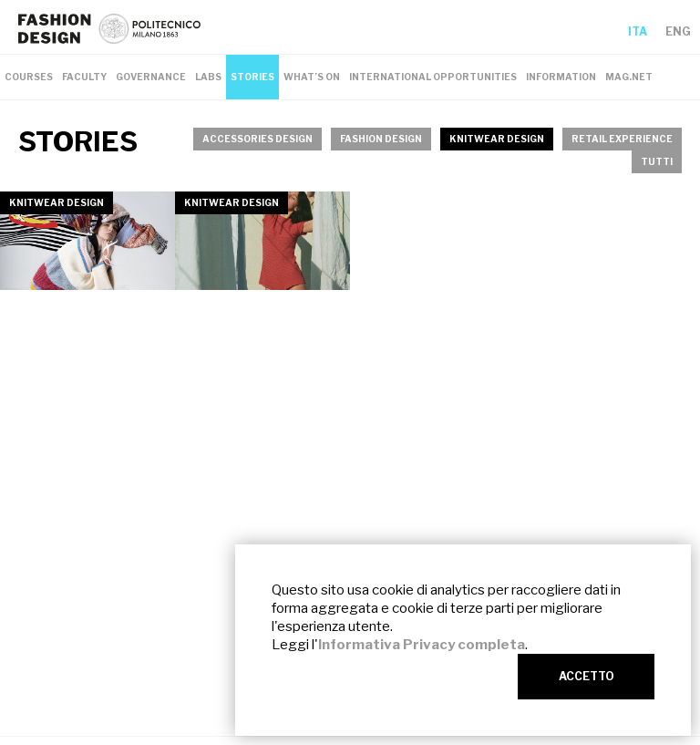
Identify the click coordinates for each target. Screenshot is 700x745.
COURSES (29, 77)
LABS (208, 77)
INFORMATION (561, 77)
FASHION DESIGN (381, 139)
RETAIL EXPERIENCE (622, 139)
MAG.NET (629, 77)
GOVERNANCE (151, 77)
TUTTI (657, 161)
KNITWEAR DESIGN (497, 139)
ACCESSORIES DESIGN (257, 139)
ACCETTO (587, 676)
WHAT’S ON (312, 77)
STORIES (252, 77)
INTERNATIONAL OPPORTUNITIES (433, 77)
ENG (678, 31)
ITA (638, 31)
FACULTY (84, 77)
